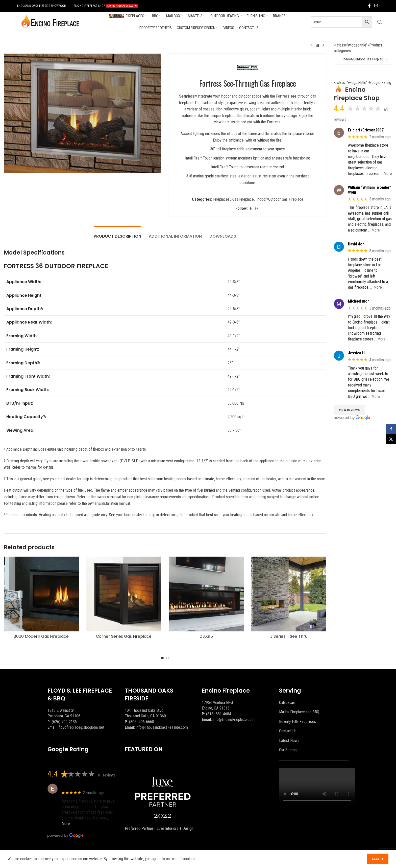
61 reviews (107, 775)
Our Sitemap (289, 750)
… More (386, 174)
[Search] (380, 22)
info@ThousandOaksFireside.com (162, 727)
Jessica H (356, 353)
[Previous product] (311, 45)
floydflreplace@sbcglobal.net (81, 727)
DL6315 (206, 636)
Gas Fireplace (243, 199)
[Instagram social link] (376, 6)
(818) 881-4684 (219, 714)
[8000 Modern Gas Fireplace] (41, 594)
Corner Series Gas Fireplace (124, 636)
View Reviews (349, 410)
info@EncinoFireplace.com (234, 719)
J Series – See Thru (289, 636)
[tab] (117, 234)
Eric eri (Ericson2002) (366, 130)
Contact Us (288, 731)
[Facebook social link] (369, 6)
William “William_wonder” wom (369, 190)
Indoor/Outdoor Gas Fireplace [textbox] (362, 59)
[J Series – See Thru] (289, 594)
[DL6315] (206, 594)
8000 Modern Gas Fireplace (41, 636)
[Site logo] (50, 22)
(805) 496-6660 (142, 722)
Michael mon (359, 301)
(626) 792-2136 (64, 722)
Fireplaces (221, 199)
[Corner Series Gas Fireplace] (124, 594)
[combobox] (363, 59)
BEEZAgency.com (151, 859)
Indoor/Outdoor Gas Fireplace (280, 199)
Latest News (289, 740)
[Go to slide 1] (162, 658)
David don (356, 244)
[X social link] (277, 859)
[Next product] (323, 45)
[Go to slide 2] (167, 658)
